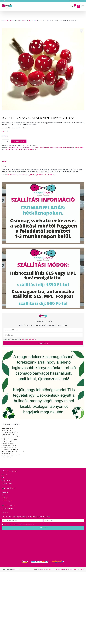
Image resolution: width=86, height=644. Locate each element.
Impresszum (5, 512)
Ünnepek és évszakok (18, 20)
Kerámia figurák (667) (8, 447)
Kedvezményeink (7, 501)
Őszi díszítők (36, 20)
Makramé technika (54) (8, 428)
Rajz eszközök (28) (7, 457)
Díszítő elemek (11, 147)
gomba (26, 149)
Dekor (4, 478)
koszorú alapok (12, 175)
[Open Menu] (83, 6)
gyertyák (31, 175)
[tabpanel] (43, 170)
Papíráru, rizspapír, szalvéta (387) (11, 455)
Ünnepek (4, 475)
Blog (3, 495)
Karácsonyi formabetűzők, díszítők (25, 147)
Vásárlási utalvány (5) (8, 444)
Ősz (29, 20)
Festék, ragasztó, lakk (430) (9, 440)
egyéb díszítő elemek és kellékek (45, 175)
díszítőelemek (20, 149)
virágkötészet (34, 149)
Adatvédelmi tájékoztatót (28, 339)
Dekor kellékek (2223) (8, 446)
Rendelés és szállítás (8, 505)
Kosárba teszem (19, 141)
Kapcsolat (5, 492)
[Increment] (8, 141)
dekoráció (13, 149)
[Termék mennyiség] (5, 141)
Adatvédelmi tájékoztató (60, 569)
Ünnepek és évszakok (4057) (10, 436)
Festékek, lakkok (7, 484)
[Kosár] (73, 6)
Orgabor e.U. (17, 569)
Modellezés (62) (6, 453)
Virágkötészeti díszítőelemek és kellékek (73, 147)
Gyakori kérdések (7, 509)
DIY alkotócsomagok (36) (9, 432)
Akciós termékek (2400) (8, 434)
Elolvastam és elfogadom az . (20, 339)
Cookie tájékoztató (74, 569)
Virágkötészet (58, 147)
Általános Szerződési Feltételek (42, 569)
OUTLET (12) (5, 430)
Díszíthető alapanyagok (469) (10, 449)
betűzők (8, 149)
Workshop (5, 498)
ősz (29, 149)
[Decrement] (3, 141)
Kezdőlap (5, 20)
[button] (82, 31)
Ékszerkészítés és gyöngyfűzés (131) (12, 451)
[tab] (4, 161)
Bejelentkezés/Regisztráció (77, 1)
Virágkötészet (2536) (8, 438)
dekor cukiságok (23, 175)
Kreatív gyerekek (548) (8, 442)
